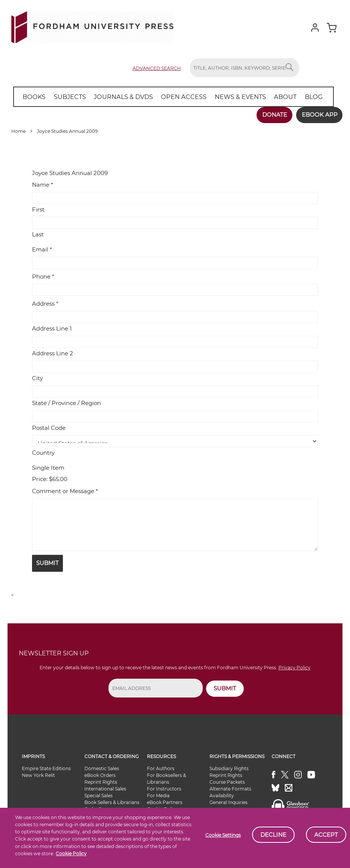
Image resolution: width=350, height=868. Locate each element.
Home (19, 131)
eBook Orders (100, 775)
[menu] (171, 97)
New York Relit (38, 775)
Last (38, 234)
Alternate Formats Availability (230, 792)
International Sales (105, 788)
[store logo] (92, 26)
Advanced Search (157, 68)
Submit (47, 563)
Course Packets (227, 782)
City (37, 378)
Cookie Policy (71, 854)
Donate (274, 115)
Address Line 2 (53, 353)
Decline (273, 835)
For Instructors (164, 788)
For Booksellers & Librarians (167, 778)
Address (45, 303)
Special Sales (99, 795)
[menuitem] (34, 97)
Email (42, 249)
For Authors (161, 768)
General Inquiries (228, 802)
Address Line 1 (52, 328)
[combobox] (245, 68)
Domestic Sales (102, 768)
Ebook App (319, 115)
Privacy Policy (294, 668)
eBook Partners (165, 802)
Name (43, 184)
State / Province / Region (66, 403)
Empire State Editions (46, 768)
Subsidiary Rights (229, 768)
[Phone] (175, 289)
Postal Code (49, 427)
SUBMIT (225, 688)
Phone (43, 276)
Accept (326, 835)
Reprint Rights (101, 782)
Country (43, 452)
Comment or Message (65, 491)
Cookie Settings (223, 835)
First (38, 209)
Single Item (48, 467)
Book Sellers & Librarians (112, 802)
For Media (158, 795)
